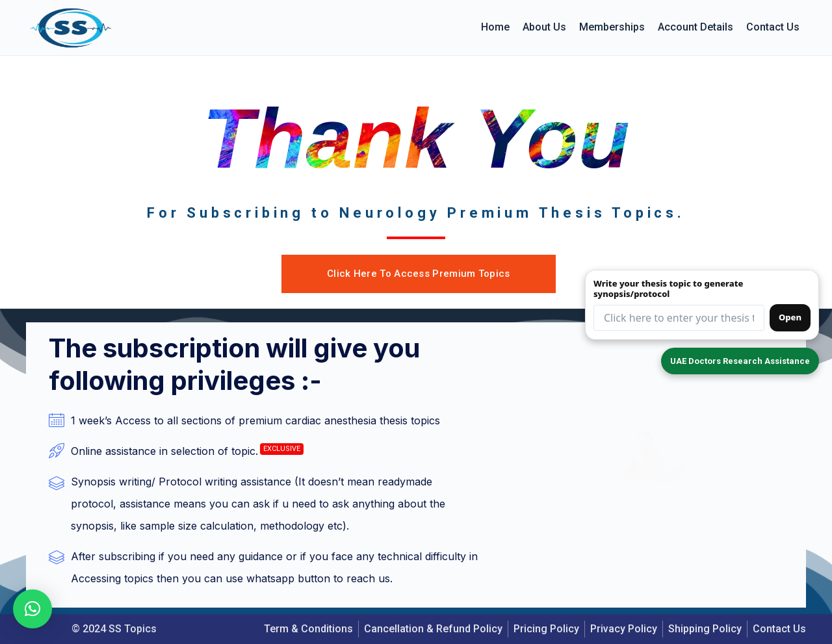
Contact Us (773, 27)
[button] (32, 609)
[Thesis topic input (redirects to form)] (679, 316)
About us (544, 27)
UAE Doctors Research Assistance (734, 361)
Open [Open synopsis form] (790, 315)
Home (495, 27)
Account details (695, 27)
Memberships (612, 27)
